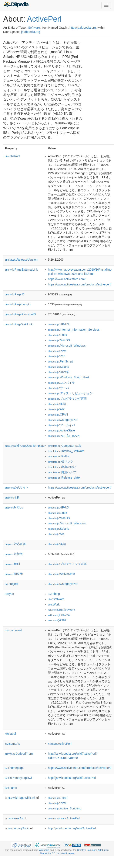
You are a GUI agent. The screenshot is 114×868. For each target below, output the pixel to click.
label (10, 734)
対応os (14, 507)
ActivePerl (44, 19)
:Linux (57, 335)
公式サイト (17, 487)
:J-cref (58, 798)
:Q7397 (57, 620)
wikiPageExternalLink (21, 270)
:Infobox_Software (66, 451)
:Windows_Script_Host (68, 377)
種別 (12, 564)
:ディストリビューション (70, 393)
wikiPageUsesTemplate (25, 446)
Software (34, 28)
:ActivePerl (60, 744)
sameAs (12, 744)
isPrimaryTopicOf (19, 778)
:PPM (57, 351)
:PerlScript (60, 361)
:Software (56, 599)
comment (13, 630)
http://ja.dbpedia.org (83, 28)
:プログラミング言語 (67, 399)
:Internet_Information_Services (74, 330)
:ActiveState (61, 430)
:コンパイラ (61, 383)
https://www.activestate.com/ (67, 279)
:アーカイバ (61, 425)
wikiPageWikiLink (19, 324)
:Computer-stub (64, 446)
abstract (13, 156)
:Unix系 (58, 372)
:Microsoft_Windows (67, 346)
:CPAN (58, 414)
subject (11, 584)
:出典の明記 (62, 467)
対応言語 (15, 544)
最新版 (14, 554)
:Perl (56, 356)
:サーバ (58, 388)
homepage (14, 768)
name (11, 788)
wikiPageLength (18, 304)
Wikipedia (44, 850)
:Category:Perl (63, 420)
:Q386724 (59, 615)
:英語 (57, 404)
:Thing (54, 594)
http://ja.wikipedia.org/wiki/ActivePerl (72, 778)
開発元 (14, 574)
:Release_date (64, 478)
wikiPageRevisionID (20, 314)
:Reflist (59, 456)
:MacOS (59, 340)
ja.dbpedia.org (31, 32)
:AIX (56, 409)
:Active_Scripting (65, 808)
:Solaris (58, 367)
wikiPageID (15, 294)
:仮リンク (61, 462)
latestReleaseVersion (21, 260)
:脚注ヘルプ (62, 472)
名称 (12, 497)
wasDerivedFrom (19, 754)
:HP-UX (58, 324)
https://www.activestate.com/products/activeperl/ (80, 284)
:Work (54, 604)
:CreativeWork (61, 610)
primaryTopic (19, 828)
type (9, 594)
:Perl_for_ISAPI (64, 436)
